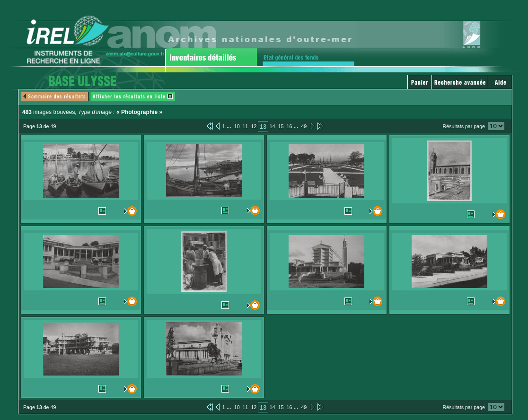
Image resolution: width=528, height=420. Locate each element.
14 (273, 126)
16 (290, 126)
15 (281, 126)
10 (237, 126)
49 (304, 126)
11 (246, 126)
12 (254, 126)
